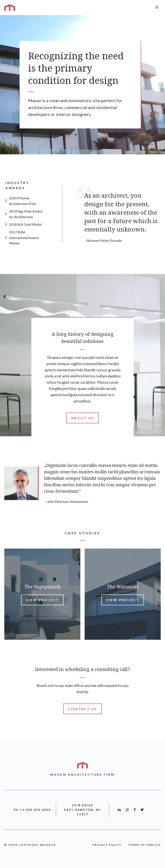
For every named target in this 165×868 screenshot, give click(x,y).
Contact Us (82, 709)
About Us (83, 418)
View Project (42, 600)
